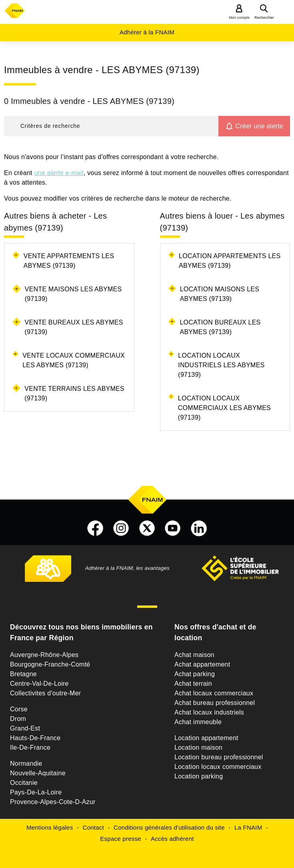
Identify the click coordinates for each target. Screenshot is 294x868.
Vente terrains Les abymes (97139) (74, 393)
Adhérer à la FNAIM (147, 32)
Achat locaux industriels (209, 712)
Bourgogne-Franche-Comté (50, 664)
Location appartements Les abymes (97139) (230, 261)
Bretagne (23, 674)
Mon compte (239, 18)
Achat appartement (202, 664)
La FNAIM (248, 827)
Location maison (198, 748)
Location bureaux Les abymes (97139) (220, 327)
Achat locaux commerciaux (214, 693)
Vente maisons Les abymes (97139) (73, 294)
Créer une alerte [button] (259, 126)
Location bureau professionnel (219, 757)
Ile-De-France (30, 748)
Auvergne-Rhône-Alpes (44, 655)
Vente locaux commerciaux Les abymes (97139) (74, 360)
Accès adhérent (172, 839)
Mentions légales (50, 827)
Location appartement (206, 738)
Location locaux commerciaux (218, 767)
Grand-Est (25, 728)
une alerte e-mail (59, 173)
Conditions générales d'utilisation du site (169, 827)
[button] (111, 126)
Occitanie (24, 783)
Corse (19, 709)
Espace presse (120, 839)
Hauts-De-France (35, 738)
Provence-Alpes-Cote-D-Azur (53, 802)
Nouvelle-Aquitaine (38, 773)
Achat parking (195, 674)
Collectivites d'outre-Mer (45, 693)
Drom (18, 719)
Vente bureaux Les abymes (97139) (74, 327)
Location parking (199, 776)
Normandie (26, 763)
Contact (93, 827)
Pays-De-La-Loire (36, 792)
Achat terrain (193, 684)
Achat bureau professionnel (215, 703)
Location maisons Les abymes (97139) (220, 294)
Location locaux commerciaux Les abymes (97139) (224, 408)
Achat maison (194, 655)
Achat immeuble (198, 722)
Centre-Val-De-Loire (39, 684)
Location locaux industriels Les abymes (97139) (221, 365)
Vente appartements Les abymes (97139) (69, 261)
